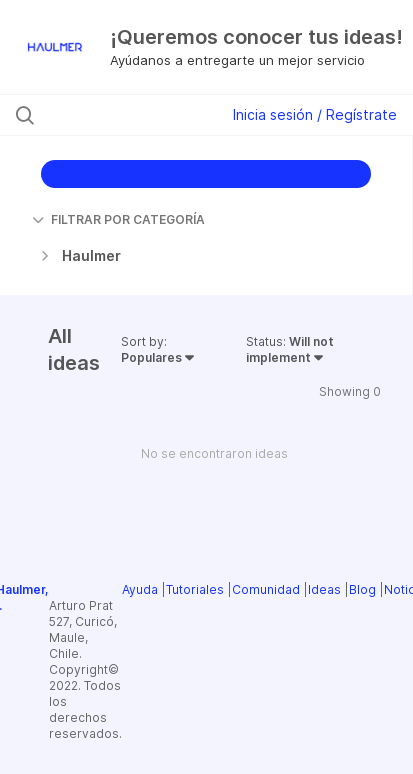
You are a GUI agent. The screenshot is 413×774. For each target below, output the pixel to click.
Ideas (324, 589)
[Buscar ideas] (125, 115)
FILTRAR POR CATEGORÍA (118, 219)
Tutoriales (195, 589)
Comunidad (266, 589)
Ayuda (140, 589)
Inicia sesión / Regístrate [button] (315, 114)
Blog (362, 589)
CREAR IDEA (205, 173)
